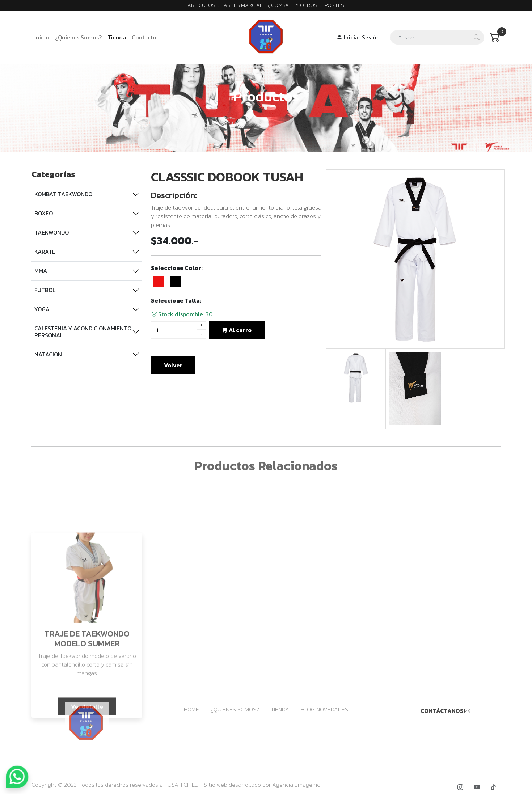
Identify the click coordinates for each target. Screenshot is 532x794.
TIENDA (280, 709)
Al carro (237, 333)
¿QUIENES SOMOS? (235, 709)
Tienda (117, 37)
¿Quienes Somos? (78, 37)
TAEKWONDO (50, 232)
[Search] (437, 37)
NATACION (47, 354)
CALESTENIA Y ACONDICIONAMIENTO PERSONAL (82, 332)
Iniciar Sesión (358, 37)
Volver (173, 368)
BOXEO (43, 213)
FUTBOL (44, 290)
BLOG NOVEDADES (324, 709)
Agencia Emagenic (296, 785)
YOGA (41, 309)
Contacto (144, 37)
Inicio (42, 37)
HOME (191, 709)
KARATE (44, 252)
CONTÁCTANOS (445, 711)
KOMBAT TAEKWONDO (62, 194)
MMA (40, 271)
